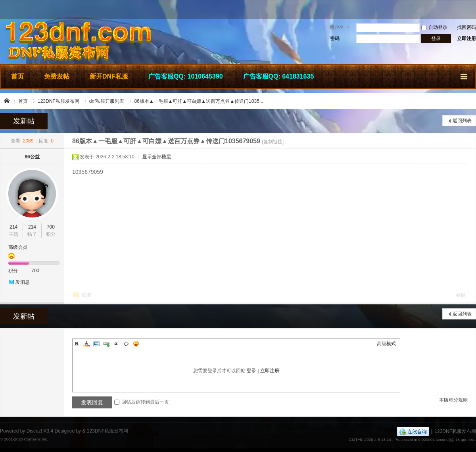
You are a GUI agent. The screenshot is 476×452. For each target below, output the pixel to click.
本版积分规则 (453, 400)
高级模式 (386, 344)
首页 (17, 76)
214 (13, 227)
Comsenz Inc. (36, 439)
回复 (87, 295)
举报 (461, 295)
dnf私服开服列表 (107, 101)
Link (106, 344)
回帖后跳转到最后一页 (142, 402)
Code (126, 344)
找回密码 (466, 27)
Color (86, 344)
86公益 (32, 157)
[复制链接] (273, 142)
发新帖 (24, 121)
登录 (251, 371)
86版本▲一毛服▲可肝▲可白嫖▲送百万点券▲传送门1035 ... (199, 101)
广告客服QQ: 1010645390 (186, 76)
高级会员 (18, 247)
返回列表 (462, 121)
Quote (116, 344)
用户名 (337, 27)
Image (96, 344)
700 (51, 227)
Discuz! (34, 431)
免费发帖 (57, 76)
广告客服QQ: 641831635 (279, 76)
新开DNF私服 (109, 76)
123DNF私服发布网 (7, 101)
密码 (335, 38)
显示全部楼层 (157, 157)
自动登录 (434, 27)
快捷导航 (464, 75)
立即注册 (466, 38)
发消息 (23, 282)
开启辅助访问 (474, 10)
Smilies (136, 344)
